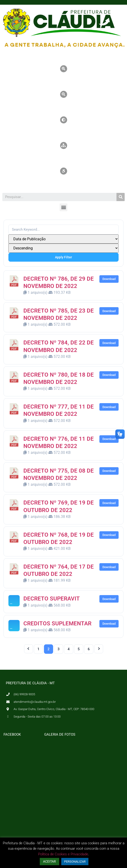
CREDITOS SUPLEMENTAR (57, 623)
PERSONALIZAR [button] (75, 862)
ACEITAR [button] (49, 861)
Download (109, 279)
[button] (64, 207)
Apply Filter (64, 257)
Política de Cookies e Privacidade (63, 854)
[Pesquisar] (121, 197)
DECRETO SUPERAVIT (52, 599)
